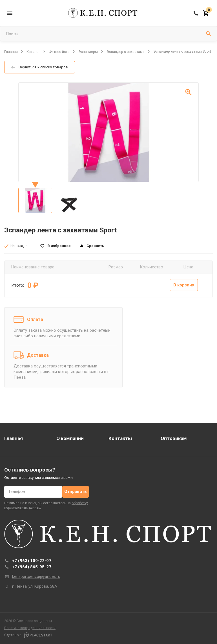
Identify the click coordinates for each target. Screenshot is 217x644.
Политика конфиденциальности (30, 628)
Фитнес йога (59, 51)
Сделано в (28, 635)
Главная (11, 51)
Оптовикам (174, 438)
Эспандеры (88, 51)
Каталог (33, 51)
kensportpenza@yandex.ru (36, 576)
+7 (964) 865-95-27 (32, 567)
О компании (70, 438)
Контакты (120, 438)
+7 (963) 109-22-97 (32, 561)
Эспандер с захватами (126, 51)
